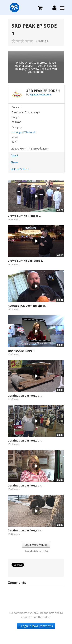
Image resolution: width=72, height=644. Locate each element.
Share (14, 162)
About (14, 155)
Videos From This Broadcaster (30, 148)
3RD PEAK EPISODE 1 (21, 351)
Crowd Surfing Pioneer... (24, 216)
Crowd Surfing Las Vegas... (26, 261)
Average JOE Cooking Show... (27, 306)
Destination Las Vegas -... (25, 396)
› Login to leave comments (36, 626)
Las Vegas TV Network (24, 132)
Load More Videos (36, 545)
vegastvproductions (40, 95)
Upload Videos (20, 169)
